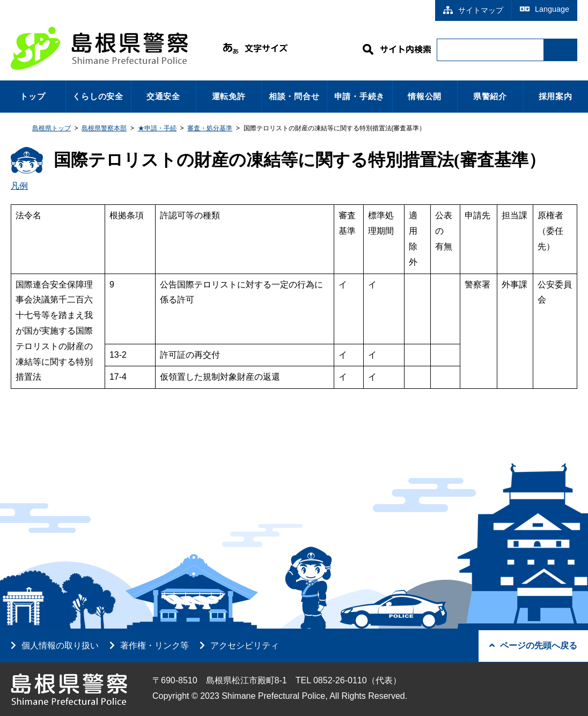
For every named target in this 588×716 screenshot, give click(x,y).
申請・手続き (360, 96)
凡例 (19, 186)
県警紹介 (490, 96)
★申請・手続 (157, 128)
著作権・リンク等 (155, 645)
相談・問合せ (294, 96)
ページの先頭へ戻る (533, 645)
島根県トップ (52, 128)
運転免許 (229, 96)
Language (545, 9)
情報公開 (425, 96)
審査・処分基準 (210, 128)
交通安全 (163, 96)
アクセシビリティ (245, 645)
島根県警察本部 (104, 128)
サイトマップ (473, 10)
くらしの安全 (98, 96)
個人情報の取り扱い (60, 645)
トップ (32, 96)
